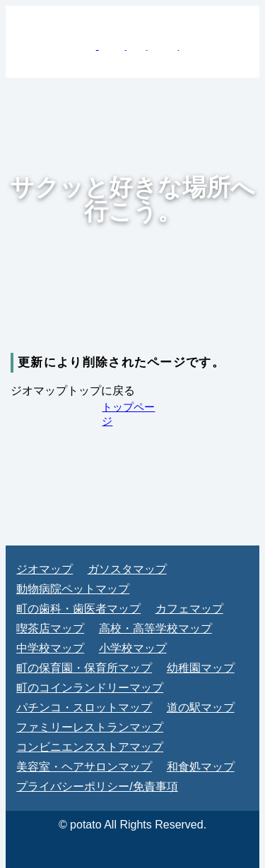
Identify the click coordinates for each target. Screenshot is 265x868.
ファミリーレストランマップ (90, 727)
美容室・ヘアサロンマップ (84, 767)
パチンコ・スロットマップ (84, 707)
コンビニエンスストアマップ (90, 747)
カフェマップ (189, 609)
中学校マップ (50, 648)
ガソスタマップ (127, 569)
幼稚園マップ (201, 668)
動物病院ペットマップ (73, 589)
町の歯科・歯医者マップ (78, 609)
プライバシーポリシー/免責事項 (97, 786)
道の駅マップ (201, 707)
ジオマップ (45, 569)
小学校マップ (133, 648)
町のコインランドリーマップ (90, 688)
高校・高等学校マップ (155, 628)
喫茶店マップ (50, 628)
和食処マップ (201, 767)
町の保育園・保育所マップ (84, 668)
